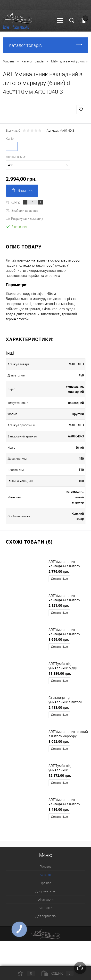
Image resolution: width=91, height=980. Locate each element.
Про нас (45, 883)
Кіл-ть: (15, 202)
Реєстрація (21, 27)
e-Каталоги (45, 899)
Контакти (45, 908)
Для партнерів (45, 916)
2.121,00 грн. (59, 605)
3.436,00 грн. (59, 809)
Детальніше (59, 579)
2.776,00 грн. (59, 571)
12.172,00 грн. (60, 775)
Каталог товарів (45, 45)
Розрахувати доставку (24, 218)
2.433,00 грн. (59, 707)
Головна (46, 866)
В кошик (22, 191)
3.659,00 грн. (59, 639)
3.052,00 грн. (59, 741)
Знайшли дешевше (22, 210)
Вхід (6, 27)
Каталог (45, 875)
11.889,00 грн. (60, 673)
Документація (45, 891)
